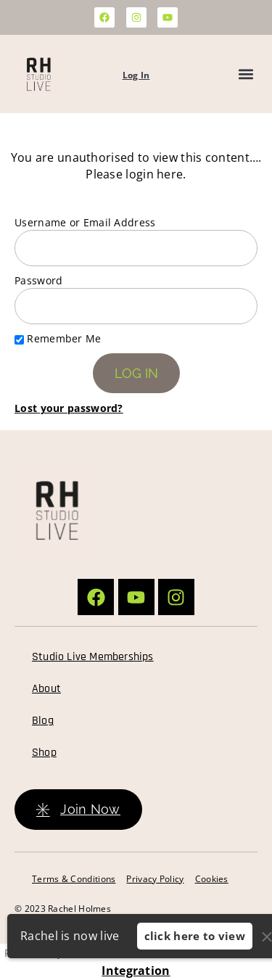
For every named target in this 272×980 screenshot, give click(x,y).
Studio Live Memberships (93, 657)
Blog (43, 721)
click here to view (195, 936)
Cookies (212, 879)
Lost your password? (69, 408)
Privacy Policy (155, 879)
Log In (136, 75)
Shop (44, 753)
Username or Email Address (85, 222)
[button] (246, 74)
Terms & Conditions (74, 879)
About (46, 689)
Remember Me (58, 338)
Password (38, 280)
